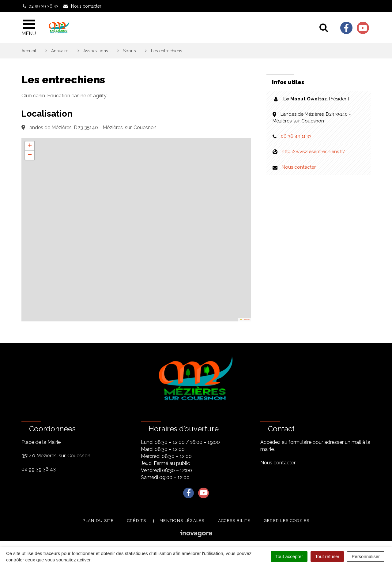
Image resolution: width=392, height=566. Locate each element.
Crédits (137, 521)
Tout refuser (327, 556)
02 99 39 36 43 (39, 469)
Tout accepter (289, 556)
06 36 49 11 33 (296, 136)
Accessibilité (234, 521)
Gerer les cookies (287, 521)
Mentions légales (182, 521)
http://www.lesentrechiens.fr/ (314, 152)
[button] (30, 146)
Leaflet (245, 319)
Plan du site (98, 521)
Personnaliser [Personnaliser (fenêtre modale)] (366, 556)
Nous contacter (299, 167)
